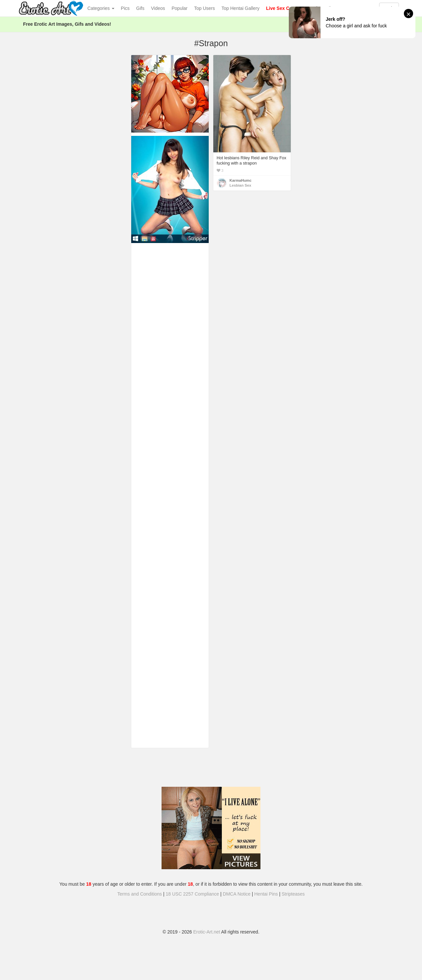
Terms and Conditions (140, 894)
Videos (158, 8)
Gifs (140, 8)
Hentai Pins (266, 894)
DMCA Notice (237, 894)
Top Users (205, 8)
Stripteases (293, 894)
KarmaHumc (241, 180)
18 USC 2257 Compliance (193, 894)
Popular (180, 8)
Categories (101, 8)
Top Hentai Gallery (241, 8)
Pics (125, 8)
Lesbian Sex (240, 185)
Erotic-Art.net (207, 932)
